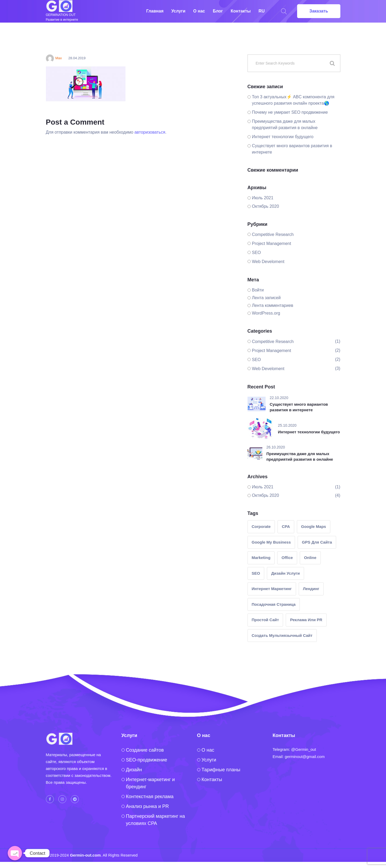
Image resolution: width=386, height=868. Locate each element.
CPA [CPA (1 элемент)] (286, 526)
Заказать (319, 11)
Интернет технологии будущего (283, 137)
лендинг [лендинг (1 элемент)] (311, 589)
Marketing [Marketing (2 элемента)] (261, 558)
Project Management (272, 244)
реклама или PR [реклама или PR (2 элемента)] (306, 620)
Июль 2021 (263, 198)
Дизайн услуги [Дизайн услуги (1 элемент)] (285, 573)
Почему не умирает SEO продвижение (290, 112)
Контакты (240, 11)
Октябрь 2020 (266, 206)
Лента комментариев (273, 305)
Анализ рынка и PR (148, 806)
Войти (258, 290)
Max (54, 58)
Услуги (178, 11)
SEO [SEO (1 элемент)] (256, 573)
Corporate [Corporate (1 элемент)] (261, 526)
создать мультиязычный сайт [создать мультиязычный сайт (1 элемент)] (282, 635)
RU (261, 11)
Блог (218, 11)
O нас (208, 750)
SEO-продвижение (147, 760)
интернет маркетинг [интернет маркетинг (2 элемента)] (272, 589)
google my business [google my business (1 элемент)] (271, 542)
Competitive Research (273, 234)
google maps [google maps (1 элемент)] (314, 526)
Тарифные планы (221, 770)
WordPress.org (266, 313)
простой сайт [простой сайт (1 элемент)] (265, 620)
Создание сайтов (145, 750)
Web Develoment (268, 262)
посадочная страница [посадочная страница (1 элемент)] (274, 604)
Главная (155, 11)
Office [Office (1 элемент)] (287, 558)
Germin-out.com (85, 855)
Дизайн (134, 770)
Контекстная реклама (150, 797)
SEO (257, 253)
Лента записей (266, 298)
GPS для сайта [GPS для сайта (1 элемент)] (317, 542)
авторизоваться (150, 132)
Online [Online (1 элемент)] (310, 558)
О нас (199, 11)
